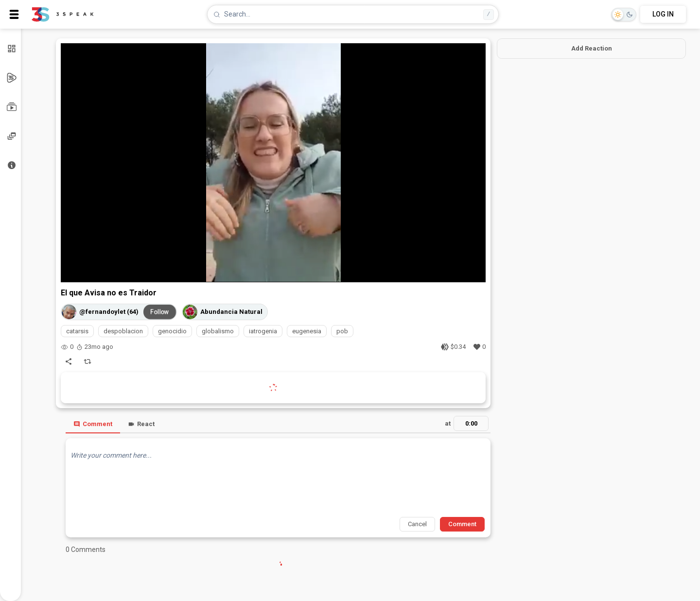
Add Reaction (592, 48)
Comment (93, 424)
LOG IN (663, 14)
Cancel (417, 524)
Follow (160, 311)
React (141, 424)
